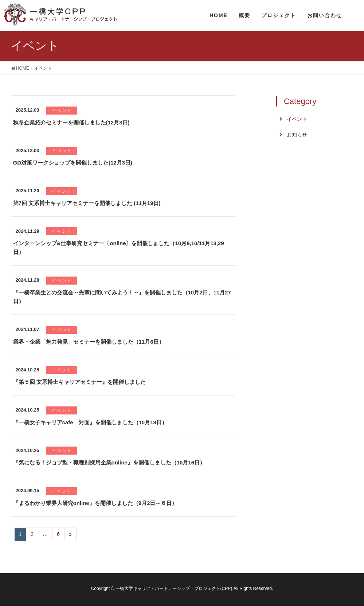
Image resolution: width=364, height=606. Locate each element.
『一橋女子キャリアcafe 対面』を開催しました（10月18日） (90, 422)
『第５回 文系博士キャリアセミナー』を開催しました (79, 382)
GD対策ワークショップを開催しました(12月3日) (73, 163)
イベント (62, 111)
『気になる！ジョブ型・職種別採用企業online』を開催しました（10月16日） (109, 462)
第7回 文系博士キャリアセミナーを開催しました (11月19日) (87, 203)
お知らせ (297, 135)
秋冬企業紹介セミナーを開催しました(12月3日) (71, 122)
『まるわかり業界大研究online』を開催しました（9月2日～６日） (95, 503)
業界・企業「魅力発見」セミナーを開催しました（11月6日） (89, 342)
